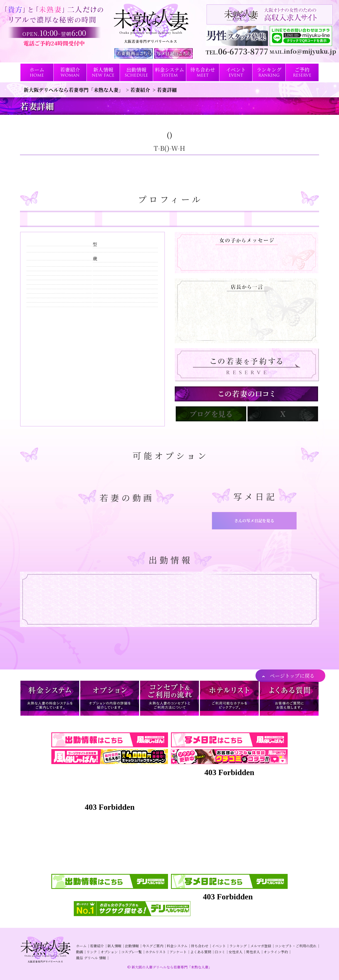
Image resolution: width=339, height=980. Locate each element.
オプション (109, 952)
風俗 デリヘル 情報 (91, 958)
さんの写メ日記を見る (254, 521)
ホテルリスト (156, 952)
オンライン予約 (276, 952)
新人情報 (114, 946)
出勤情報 (132, 946)
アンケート (178, 952)
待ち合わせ (200, 946)
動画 (80, 952)
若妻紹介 (97, 946)
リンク (92, 952)
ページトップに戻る (292, 676)
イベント (219, 946)
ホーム (81, 946)
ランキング (238, 946)
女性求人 (236, 952)
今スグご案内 (153, 946)
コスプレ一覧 (131, 952)
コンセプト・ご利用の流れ (296, 946)
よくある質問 (201, 952)
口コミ (220, 952)
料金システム (177, 946)
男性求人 (253, 952)
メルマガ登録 (261, 946)
